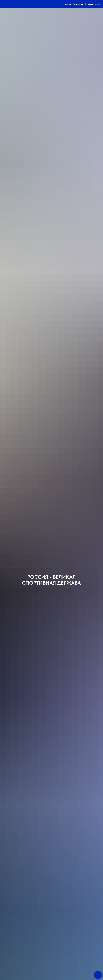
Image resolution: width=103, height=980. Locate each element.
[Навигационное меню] (4, 4)
